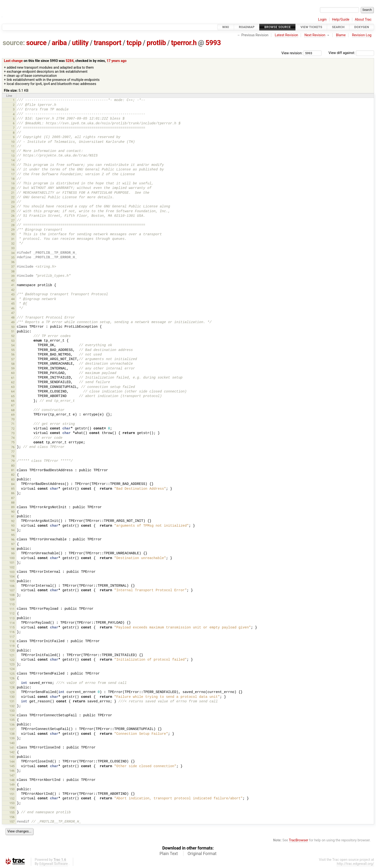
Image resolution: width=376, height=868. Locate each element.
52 (13, 336)
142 (12, 752)
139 (12, 738)
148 (12, 780)
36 (13, 262)
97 (13, 544)
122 (12, 660)
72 (13, 429)
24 (13, 207)
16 (13, 170)
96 (13, 539)
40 (13, 280)
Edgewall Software (54, 864)
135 (12, 720)
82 (13, 475)
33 (13, 248)
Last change (13, 61)
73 (13, 433)
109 (12, 600)
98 (13, 549)
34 (13, 253)
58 (13, 364)
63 (13, 387)
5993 (213, 43)
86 (13, 493)
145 (12, 766)
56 (13, 354)
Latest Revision (287, 35)
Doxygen (362, 27)
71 (13, 424)
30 (13, 234)
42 (13, 290)
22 (13, 197)
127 (12, 683)
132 (12, 706)
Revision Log (362, 35)
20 (13, 188)
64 (13, 391)
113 (12, 618)
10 (13, 142)
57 (13, 359)
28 (13, 225)
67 (13, 405)
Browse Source (277, 27)
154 (12, 808)
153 (12, 803)
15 (13, 165)
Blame (341, 35)
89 (13, 507)
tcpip (134, 43)
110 (12, 604)
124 (12, 669)
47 (13, 313)
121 (12, 655)
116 (12, 632)
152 (12, 799)
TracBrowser (299, 840)
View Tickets (311, 27)
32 (13, 244)
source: (14, 43)
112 (12, 613)
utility (80, 43)
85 (13, 489)
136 (12, 725)
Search (338, 27)
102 (12, 567)
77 (13, 452)
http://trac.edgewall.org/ (355, 864)
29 (13, 230)
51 (13, 331)
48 (13, 317)
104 (12, 576)
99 (13, 553)
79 (13, 461)
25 (13, 211)
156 (12, 817)
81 (13, 470)
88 (13, 503)
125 (12, 674)
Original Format (202, 854)
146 (12, 771)
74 (13, 438)
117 (12, 637)
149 (12, 785)
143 (12, 757)
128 (12, 687)
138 (12, 734)
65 (13, 396)
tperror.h (184, 43)
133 (12, 711)
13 (13, 156)
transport (108, 43)
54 (13, 345)
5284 (70, 61)
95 (13, 535)
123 (12, 664)
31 (13, 239)
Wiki (226, 27)
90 (13, 512)
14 (13, 160)
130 (12, 697)
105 (12, 581)
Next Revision (315, 35)
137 (12, 729)
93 (13, 526)
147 (12, 775)
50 (13, 327)
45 (13, 304)
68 (13, 410)
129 (12, 692)
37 (13, 267)
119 (12, 646)
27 (13, 220)
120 (12, 650)
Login (322, 20)
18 (13, 179)
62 (13, 382)
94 (13, 530)
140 (12, 743)
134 (12, 715)
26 (13, 216)
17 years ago (117, 61)
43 (13, 294)
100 (12, 558)
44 (13, 299)
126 (12, 678)
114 (12, 623)
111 (12, 609)
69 (13, 415)
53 (13, 341)
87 (13, 498)
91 (13, 516)
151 (12, 794)
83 (13, 479)
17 (13, 174)
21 (13, 193)
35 (13, 257)
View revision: (292, 53)
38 (13, 271)
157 (12, 822)
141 (12, 748)
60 (13, 373)
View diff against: (351, 53)
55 (13, 350)
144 (12, 762)
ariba (59, 43)
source (36, 43)
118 (12, 641)
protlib (156, 43)
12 (13, 151)
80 (13, 466)
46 (13, 308)
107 (12, 590)
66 (13, 401)
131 (12, 701)
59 (13, 368)
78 (13, 456)
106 (12, 586)
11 (13, 146)
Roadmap (247, 27)
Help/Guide (341, 20)
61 (13, 378)
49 (13, 322)
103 (12, 572)
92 (13, 521)
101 (12, 563)
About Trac (363, 20)
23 (13, 202)
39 (13, 276)
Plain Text (169, 854)
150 (12, 789)
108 (12, 595)
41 (13, 285)
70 (13, 419)
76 (13, 447)
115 (12, 627)
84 (13, 484)
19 (13, 184)
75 (13, 442)
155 (12, 812)
